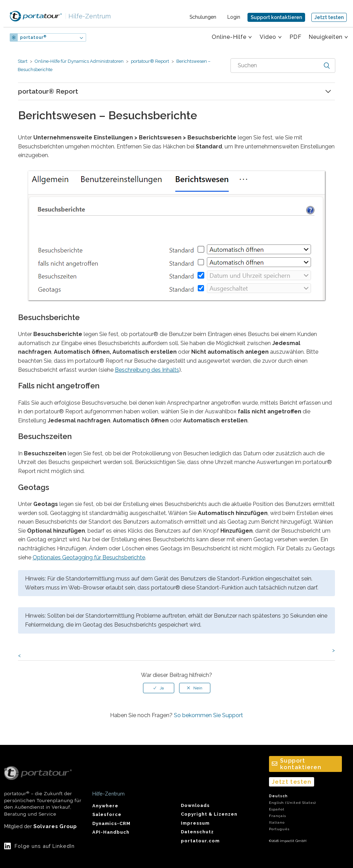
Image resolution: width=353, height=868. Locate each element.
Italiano (277, 822)
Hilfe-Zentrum (88, 16)
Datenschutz (197, 832)
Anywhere (105, 806)
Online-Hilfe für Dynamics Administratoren (79, 61)
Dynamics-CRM (111, 823)
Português (279, 829)
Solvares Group (55, 826)
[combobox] (283, 66)
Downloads (195, 805)
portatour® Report (150, 61)
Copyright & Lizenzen (209, 814)
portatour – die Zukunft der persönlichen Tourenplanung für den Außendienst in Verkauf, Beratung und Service (43, 791)
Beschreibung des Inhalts (147, 370)
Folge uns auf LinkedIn (45, 846)
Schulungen (203, 17)
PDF (296, 37)
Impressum (195, 823)
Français (278, 816)
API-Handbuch (111, 832)
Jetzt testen (329, 17)
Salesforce (107, 814)
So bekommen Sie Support (208, 715)
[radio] (159, 688)
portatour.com (200, 841)
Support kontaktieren (276, 17)
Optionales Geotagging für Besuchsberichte (89, 557)
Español (277, 809)
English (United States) (292, 803)
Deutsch (278, 796)
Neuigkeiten (326, 37)
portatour (33, 37)
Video (268, 37)
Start (23, 61)
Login (234, 17)
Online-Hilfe (229, 37)
